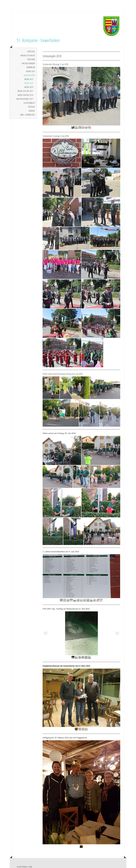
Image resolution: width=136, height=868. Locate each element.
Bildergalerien (29, 81)
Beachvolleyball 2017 (25, 104)
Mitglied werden (28, 69)
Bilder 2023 (31, 77)
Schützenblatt (29, 108)
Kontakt (32, 116)
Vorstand (31, 65)
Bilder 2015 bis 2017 (25, 96)
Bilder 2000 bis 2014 (25, 100)
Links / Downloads (28, 120)
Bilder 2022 (29, 85)
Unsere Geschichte (28, 61)
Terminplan (31, 73)
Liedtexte (32, 112)
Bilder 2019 (29, 92)
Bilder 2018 (29, 88)
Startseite (31, 57)
